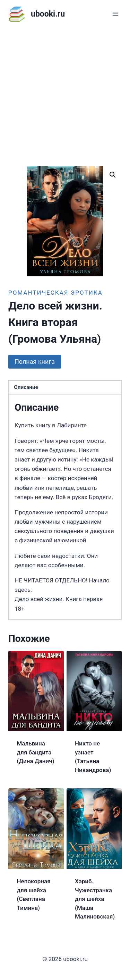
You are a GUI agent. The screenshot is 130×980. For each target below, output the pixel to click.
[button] (113, 175)
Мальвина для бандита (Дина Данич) (36, 752)
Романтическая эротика (55, 293)
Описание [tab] (26, 387)
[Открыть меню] (115, 14)
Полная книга (35, 361)
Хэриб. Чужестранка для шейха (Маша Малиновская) (95, 899)
